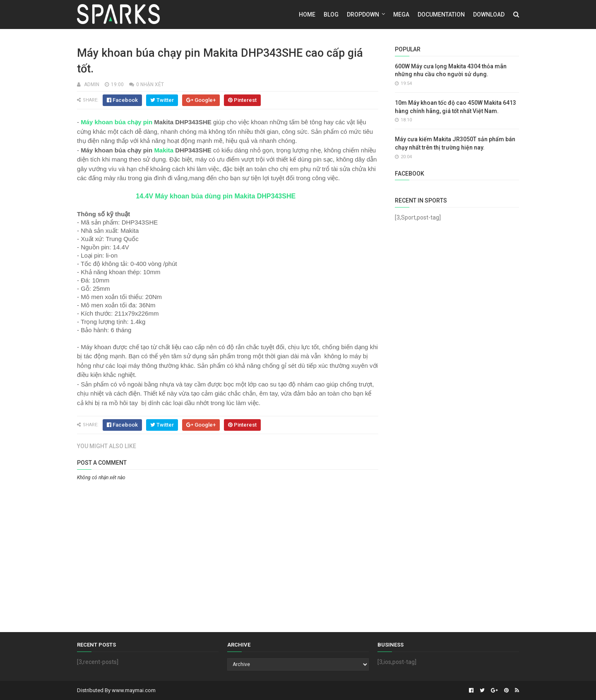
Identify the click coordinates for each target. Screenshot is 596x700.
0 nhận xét (150, 84)
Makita (164, 150)
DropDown (363, 14)
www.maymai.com (134, 690)
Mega (401, 14)
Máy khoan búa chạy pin (117, 122)
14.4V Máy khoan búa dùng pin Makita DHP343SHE (216, 196)
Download (489, 14)
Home (307, 14)
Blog (331, 14)
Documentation (441, 14)
